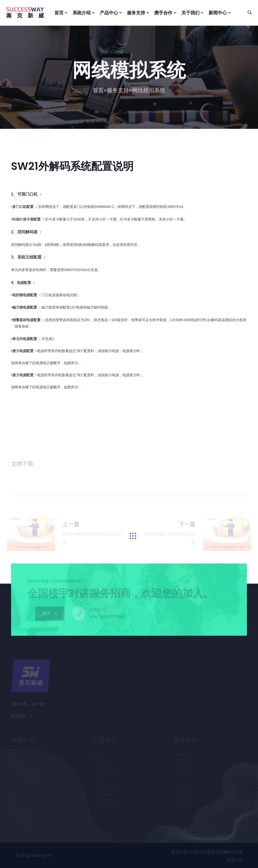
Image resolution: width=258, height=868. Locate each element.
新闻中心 (218, 13)
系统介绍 (82, 13)
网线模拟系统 (149, 92)
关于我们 (190, 13)
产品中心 (109, 13)
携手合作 (163, 13)
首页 (59, 13)
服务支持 (136, 13)
